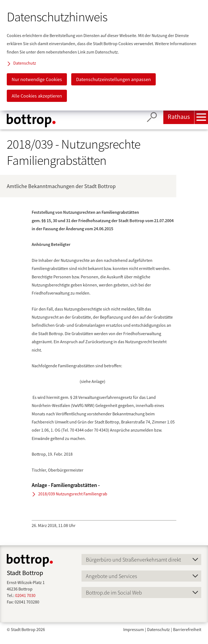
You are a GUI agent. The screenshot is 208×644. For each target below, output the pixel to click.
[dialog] (104, 55)
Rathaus (179, 117)
